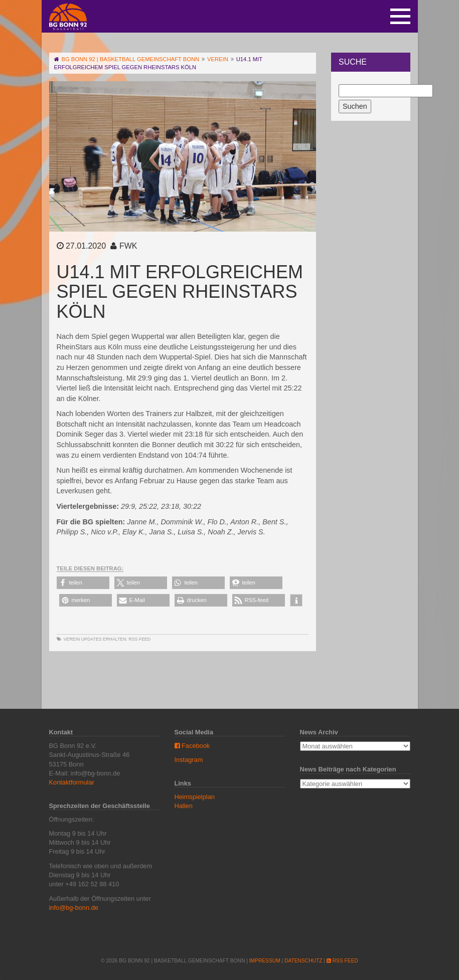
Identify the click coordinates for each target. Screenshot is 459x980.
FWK (128, 246)
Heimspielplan (195, 797)
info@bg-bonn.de (74, 908)
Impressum (265, 961)
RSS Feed (139, 639)
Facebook (192, 746)
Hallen (184, 806)
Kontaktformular (72, 782)
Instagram (189, 760)
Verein (72, 639)
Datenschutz (303, 961)
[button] (83, 583)
